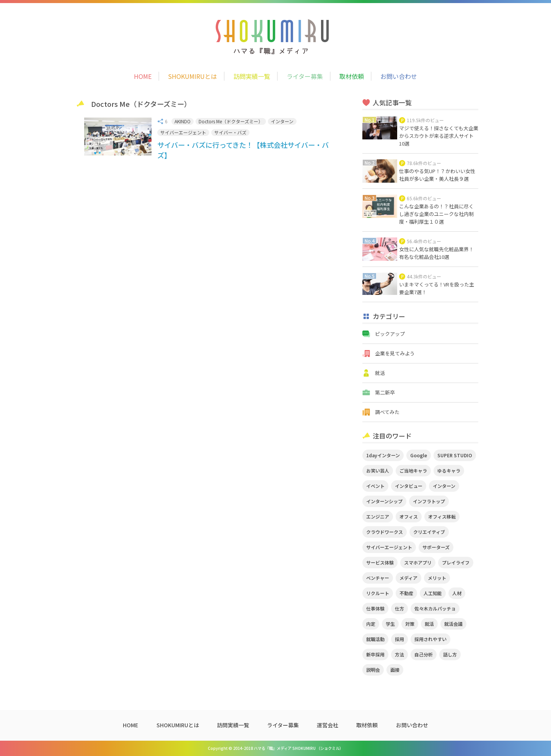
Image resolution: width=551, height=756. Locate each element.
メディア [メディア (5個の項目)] (408, 578)
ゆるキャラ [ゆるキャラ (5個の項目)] (449, 470)
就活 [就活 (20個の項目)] (429, 624)
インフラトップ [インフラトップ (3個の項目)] (429, 501)
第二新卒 (385, 392)
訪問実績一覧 (252, 76)
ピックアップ (390, 334)
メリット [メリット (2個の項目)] (437, 578)
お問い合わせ (399, 76)
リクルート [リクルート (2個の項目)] (378, 593)
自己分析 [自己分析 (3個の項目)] (424, 654)
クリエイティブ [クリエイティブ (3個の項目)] (429, 532)
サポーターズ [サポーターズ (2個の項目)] (436, 547)
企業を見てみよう (395, 353)
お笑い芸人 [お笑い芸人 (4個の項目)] (378, 470)
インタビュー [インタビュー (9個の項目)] (409, 486)
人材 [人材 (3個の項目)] (457, 593)
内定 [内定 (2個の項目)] (371, 624)
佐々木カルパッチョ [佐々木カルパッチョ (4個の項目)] (435, 608)
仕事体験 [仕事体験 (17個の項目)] (375, 608)
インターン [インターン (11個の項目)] (444, 486)
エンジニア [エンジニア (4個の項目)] (378, 516)
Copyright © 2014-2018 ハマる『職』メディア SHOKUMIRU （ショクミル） (275, 748)
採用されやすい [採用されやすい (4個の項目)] (430, 639)
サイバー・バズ (230, 132)
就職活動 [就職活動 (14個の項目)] (375, 639)
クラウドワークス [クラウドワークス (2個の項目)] (385, 532)
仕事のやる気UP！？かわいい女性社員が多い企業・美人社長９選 (437, 175)
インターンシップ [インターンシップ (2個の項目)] (384, 501)
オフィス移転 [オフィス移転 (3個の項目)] (442, 516)
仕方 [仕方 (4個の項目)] (399, 608)
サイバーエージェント (183, 132)
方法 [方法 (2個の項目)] (399, 654)
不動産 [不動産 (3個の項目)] (406, 593)
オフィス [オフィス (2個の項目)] (409, 516)
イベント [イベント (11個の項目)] (375, 486)
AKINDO (183, 121)
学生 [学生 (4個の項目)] (390, 624)
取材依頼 (352, 76)
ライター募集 (305, 76)
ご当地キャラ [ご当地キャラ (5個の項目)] (413, 470)
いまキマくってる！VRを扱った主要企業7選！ (437, 288)
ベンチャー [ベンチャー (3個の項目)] (378, 578)
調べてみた (387, 412)
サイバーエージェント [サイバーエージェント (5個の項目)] (389, 547)
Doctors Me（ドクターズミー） (231, 121)
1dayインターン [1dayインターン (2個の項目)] (383, 455)
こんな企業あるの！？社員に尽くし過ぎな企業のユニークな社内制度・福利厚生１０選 (436, 214)
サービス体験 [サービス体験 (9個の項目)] (380, 562)
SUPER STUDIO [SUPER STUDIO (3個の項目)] (455, 455)
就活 (380, 373)
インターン (282, 121)
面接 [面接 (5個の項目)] (395, 670)
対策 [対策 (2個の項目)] (410, 624)
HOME (143, 76)
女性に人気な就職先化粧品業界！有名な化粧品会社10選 (436, 253)
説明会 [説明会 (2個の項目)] (373, 670)
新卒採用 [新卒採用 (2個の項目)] (375, 654)
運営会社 (328, 725)
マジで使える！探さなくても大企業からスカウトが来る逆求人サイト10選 (439, 136)
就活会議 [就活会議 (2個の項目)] (453, 624)
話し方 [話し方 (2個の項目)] (450, 654)
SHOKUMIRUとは (192, 76)
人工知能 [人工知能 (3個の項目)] (433, 593)
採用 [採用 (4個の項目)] (399, 639)
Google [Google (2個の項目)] (419, 455)
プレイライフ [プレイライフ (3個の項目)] (456, 562)
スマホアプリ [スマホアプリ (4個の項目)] (418, 562)
